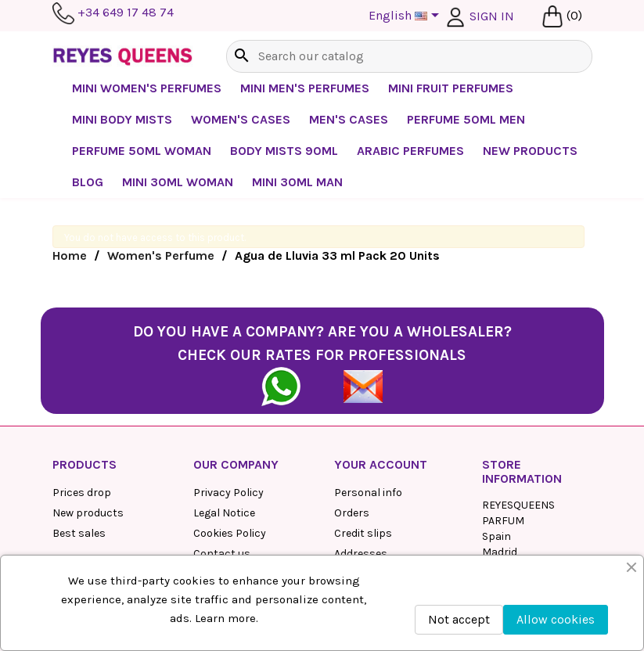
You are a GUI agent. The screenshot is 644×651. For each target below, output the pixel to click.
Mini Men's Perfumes (305, 88)
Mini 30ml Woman (178, 182)
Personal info (368, 493)
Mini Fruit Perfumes (451, 88)
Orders (352, 513)
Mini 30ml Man (297, 182)
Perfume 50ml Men (466, 119)
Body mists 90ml (284, 151)
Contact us (222, 554)
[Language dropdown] (407, 16)
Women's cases (241, 119)
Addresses (361, 554)
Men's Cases (349, 119)
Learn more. (227, 618)
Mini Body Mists (122, 119)
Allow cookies (556, 619)
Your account (381, 464)
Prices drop (82, 493)
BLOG (88, 182)
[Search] (409, 56)
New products (88, 513)
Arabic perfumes (410, 151)
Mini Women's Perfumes (147, 88)
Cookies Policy (230, 533)
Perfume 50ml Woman (142, 151)
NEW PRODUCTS (530, 151)
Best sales (79, 533)
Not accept (459, 619)
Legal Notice (224, 513)
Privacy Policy (228, 493)
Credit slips (363, 533)
